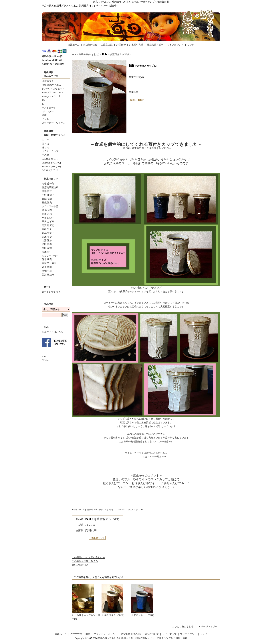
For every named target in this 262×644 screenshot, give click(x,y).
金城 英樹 (47, 199)
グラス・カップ (50, 151)
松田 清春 (47, 244)
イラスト (47, 119)
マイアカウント (175, 45)
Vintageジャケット (51, 96)
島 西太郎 (47, 210)
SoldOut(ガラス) (50, 159)
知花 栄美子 (48, 233)
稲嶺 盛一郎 (48, 184)
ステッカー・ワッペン (54, 123)
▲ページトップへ (208, 626)
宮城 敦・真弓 (49, 263)
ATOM (45, 360)
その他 (45, 155)
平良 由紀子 (48, 218)
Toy (44, 104)
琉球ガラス (48, 81)
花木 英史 (47, 237)
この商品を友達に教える (85, 561)
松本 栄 (46, 252)
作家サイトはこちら (52, 332)
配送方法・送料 (155, 45)
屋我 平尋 (47, 271)
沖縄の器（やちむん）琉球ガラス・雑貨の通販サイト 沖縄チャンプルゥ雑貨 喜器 (142, 638)
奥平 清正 (47, 191)
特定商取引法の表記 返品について (140, 634)
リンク (191, 45)
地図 (88, 634)
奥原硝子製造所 (50, 187)
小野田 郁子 (48, 195)
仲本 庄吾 (47, 259)
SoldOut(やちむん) (51, 163)
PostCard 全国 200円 (53, 60)
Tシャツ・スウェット (53, 89)
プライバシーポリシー (106, 634)
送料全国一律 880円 (52, 56)
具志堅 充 (47, 203)
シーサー (47, 140)
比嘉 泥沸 (47, 240)
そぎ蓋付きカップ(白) (116, 54)
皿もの (45, 144)
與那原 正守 (48, 275)
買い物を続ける (80, 565)
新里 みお (47, 214)
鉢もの (45, 148)
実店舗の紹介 (90, 45)
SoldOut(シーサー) (51, 167)
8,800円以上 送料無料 (53, 64)
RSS (44, 356)
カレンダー (48, 111)
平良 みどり (48, 221)
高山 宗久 (47, 229)
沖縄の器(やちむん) (52, 85)
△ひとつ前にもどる (183, 626)
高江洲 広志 (48, 225)
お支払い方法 (136, 45)
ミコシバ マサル (50, 256)
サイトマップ (169, 634)
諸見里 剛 (47, 267)
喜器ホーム (74, 45)
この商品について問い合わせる (88, 557)
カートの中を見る (51, 292)
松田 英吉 (47, 248)
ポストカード (49, 108)
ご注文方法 (107, 45)
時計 (44, 100)
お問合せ (121, 45)
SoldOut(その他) (50, 170)
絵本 (44, 115)
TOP (74, 54)
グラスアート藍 (50, 206)
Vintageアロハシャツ (53, 92)
